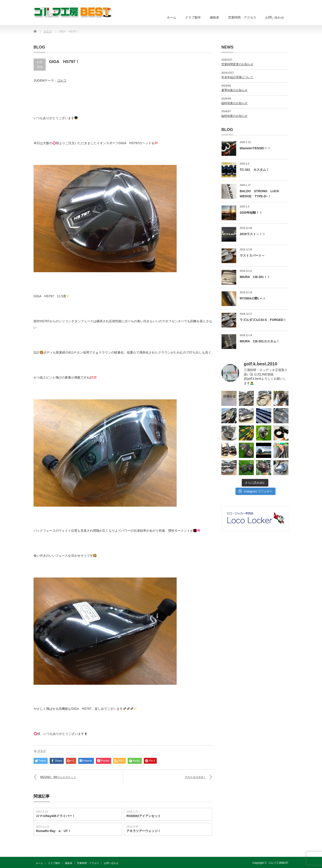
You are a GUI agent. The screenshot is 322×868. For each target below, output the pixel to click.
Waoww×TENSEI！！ (255, 148)
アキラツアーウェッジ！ (144, 831)
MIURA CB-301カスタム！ (260, 341)
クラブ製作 (193, 17)
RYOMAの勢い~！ (253, 298)
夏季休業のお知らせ (234, 90)
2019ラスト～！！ (253, 234)
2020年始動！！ (251, 213)
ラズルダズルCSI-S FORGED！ (263, 320)
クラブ (42, 751)
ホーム (172, 17)
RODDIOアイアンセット (144, 816)
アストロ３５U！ (195, 777)
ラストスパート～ (252, 255)
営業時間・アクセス (242, 17)
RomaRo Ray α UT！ (53, 831)
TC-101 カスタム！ (254, 170)
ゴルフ (62, 80)
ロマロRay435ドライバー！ (56, 816)
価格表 (214, 17)
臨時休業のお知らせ (234, 103)
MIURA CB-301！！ (255, 277)
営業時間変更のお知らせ (237, 64)
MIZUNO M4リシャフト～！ (58, 777)
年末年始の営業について (237, 77)
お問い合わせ (275, 17)
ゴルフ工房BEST (278, 863)
